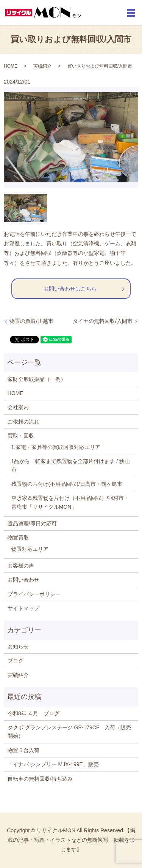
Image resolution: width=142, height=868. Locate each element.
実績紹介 (42, 66)
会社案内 (18, 407)
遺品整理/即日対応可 (32, 523)
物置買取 (18, 538)
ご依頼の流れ (23, 422)
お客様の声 (21, 566)
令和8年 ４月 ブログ (34, 713)
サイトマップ (23, 608)
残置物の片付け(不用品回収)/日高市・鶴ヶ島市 (67, 484)
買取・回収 (21, 436)
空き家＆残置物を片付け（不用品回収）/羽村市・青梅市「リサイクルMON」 (70, 502)
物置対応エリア (30, 549)
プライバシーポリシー (34, 594)
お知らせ (18, 647)
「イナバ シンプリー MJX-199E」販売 (53, 764)
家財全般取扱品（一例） (37, 379)
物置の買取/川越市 (31, 321)
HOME (11, 66)
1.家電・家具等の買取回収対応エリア (56, 447)
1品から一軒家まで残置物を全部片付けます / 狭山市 (71, 465)
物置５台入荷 (23, 750)
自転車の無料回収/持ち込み (40, 779)
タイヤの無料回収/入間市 (103, 321)
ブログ (16, 661)
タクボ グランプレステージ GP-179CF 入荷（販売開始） (69, 732)
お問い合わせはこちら (70, 289)
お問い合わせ (23, 580)
